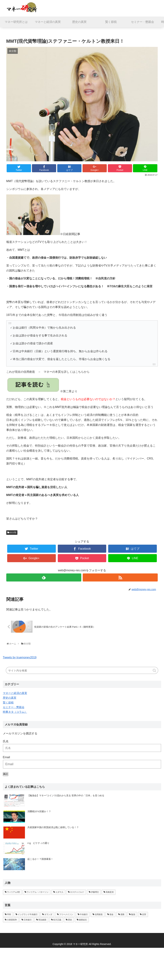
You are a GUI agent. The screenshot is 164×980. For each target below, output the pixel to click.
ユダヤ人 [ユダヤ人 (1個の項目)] (59, 892)
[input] (82, 670)
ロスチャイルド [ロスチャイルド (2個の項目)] (77, 892)
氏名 (6, 741)
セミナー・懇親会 (14, 707)
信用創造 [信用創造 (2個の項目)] (99, 914)
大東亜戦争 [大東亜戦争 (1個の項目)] (12, 920)
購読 (6, 774)
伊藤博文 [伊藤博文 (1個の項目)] (95, 892)
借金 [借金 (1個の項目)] (111, 914)
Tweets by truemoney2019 (20, 657)
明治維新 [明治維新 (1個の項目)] (42, 920)
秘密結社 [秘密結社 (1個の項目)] (83, 920)
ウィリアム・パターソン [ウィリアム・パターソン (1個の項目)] (38, 892)
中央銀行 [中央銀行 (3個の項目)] (84, 914)
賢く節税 (8, 702)
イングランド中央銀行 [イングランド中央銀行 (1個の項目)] (28, 914)
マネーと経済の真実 (15, 693)
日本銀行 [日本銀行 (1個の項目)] (28, 920)
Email (6, 757)
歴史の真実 (10, 698)
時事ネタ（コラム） (15, 712)
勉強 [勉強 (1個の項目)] (133, 914)
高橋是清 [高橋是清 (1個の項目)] (110, 892)
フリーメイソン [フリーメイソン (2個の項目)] (66, 914)
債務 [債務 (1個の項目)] (122, 914)
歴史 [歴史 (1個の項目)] (70, 920)
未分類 (13, 532)
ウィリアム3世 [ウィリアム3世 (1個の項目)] (13, 892)
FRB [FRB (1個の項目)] (9, 914)
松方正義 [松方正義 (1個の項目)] (57, 920)
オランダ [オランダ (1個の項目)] (48, 914)
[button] (155, 670)
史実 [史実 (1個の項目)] (144, 914)
